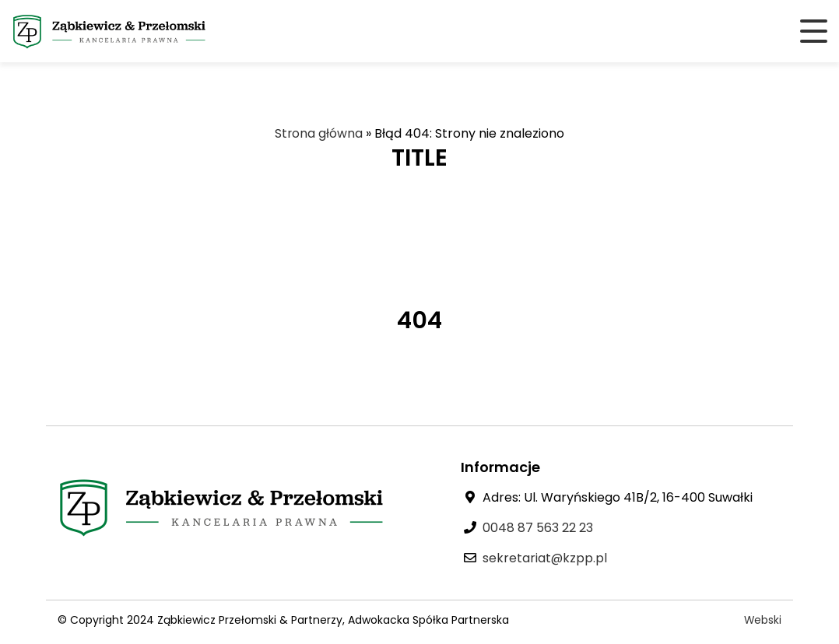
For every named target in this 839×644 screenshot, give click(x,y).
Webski (762, 620)
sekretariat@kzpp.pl (545, 558)
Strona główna (319, 133)
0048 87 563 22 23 (538, 528)
